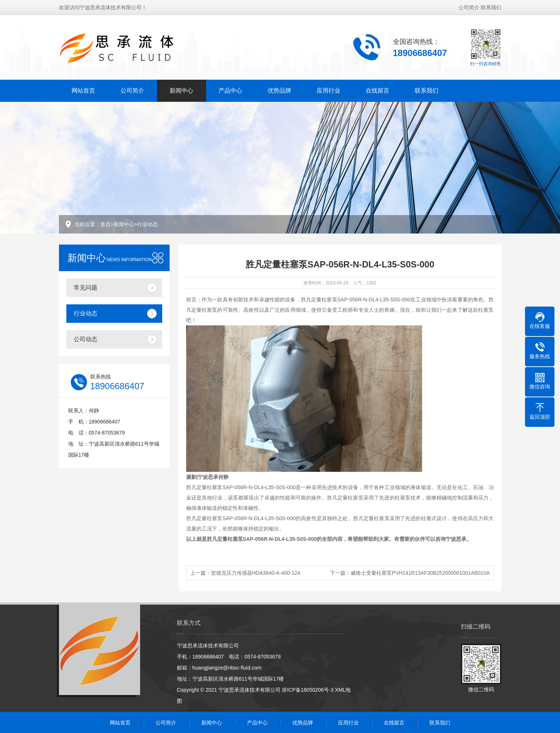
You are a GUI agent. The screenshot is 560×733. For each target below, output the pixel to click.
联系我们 (491, 7)
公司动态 (86, 339)
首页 (105, 224)
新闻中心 (181, 90)
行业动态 (147, 224)
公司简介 (469, 7)
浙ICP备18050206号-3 (307, 690)
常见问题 (86, 288)
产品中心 (230, 90)
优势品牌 (279, 90)
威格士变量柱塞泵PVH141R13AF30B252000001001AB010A (420, 573)
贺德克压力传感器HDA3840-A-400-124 (256, 573)
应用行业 (328, 90)
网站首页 (83, 90)
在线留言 (378, 90)
